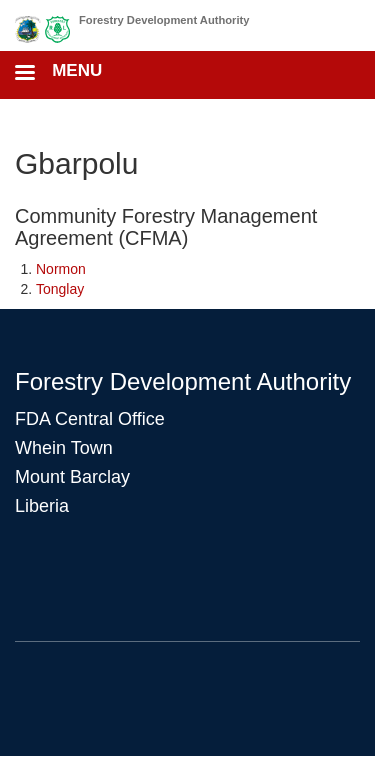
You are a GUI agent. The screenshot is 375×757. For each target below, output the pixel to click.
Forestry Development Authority (164, 20)
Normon (61, 269)
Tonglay (60, 289)
